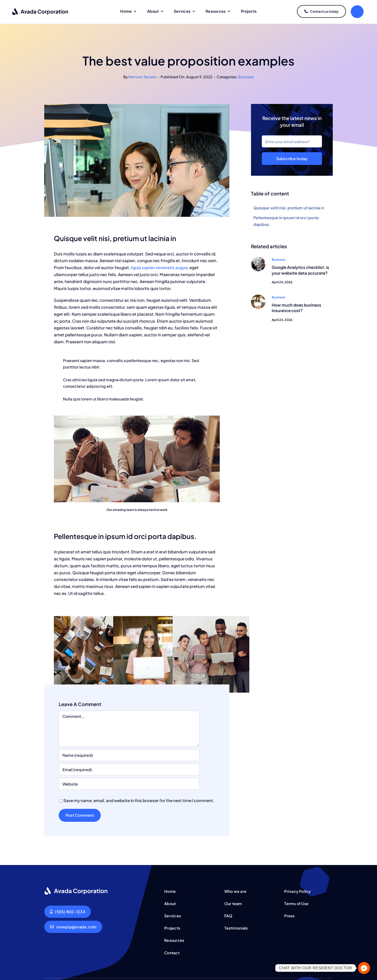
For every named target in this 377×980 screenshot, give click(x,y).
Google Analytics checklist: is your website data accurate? (300, 269)
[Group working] (258, 258)
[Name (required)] (129, 754)
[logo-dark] (40, 10)
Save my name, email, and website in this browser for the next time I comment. (139, 799)
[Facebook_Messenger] (364, 968)
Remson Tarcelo (142, 76)
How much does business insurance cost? (296, 307)
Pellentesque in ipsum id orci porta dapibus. (286, 220)
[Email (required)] (129, 768)
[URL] (129, 783)
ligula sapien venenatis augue (159, 266)
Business (246, 76)
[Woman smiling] (258, 295)
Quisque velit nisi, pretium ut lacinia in (289, 207)
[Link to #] (357, 12)
